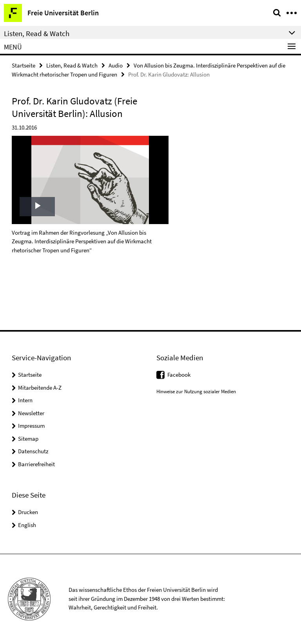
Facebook (179, 375)
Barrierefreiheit (36, 464)
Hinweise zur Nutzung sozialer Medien (196, 391)
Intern (25, 400)
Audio (116, 65)
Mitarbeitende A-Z (40, 388)
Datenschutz (33, 451)
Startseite (24, 65)
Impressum (31, 426)
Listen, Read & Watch (72, 65)
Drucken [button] (28, 512)
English (27, 525)
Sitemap (28, 439)
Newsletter (31, 413)
